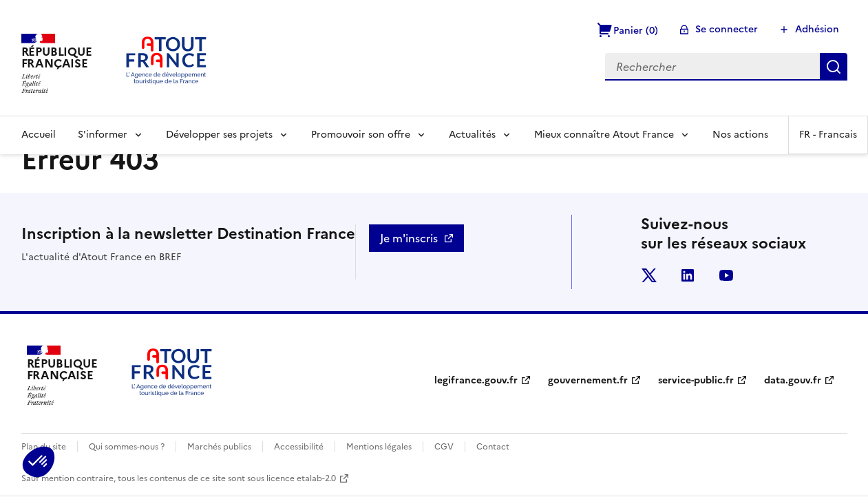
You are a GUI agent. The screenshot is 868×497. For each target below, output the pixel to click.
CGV (444, 447)
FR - (828, 135)
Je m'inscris (409, 238)
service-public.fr (696, 380)
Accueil (39, 135)
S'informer (103, 135)
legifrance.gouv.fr (476, 380)
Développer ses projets (219, 135)
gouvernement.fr (588, 380)
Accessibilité (299, 447)
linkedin (688, 275)
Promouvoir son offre (361, 135)
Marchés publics (219, 447)
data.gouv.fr (793, 380)
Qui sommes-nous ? (127, 447)
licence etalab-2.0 (301, 478)
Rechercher (834, 67)
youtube (726, 275)
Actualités (472, 135)
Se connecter (727, 29)
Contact (493, 447)
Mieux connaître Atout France (604, 135)
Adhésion (817, 29)
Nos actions (740, 135)
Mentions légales (379, 447)
